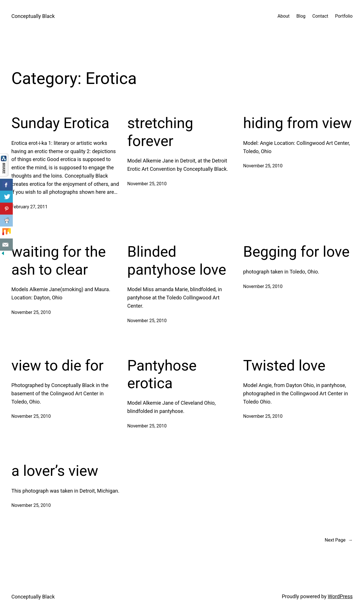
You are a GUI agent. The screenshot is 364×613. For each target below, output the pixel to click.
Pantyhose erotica (162, 374)
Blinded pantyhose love (177, 261)
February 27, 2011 (29, 207)
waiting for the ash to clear (59, 261)
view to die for (57, 366)
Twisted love (284, 366)
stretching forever (160, 132)
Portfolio (344, 16)
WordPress (340, 596)
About (284, 16)
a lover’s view (55, 471)
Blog (301, 16)
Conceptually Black (33, 16)
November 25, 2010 (147, 184)
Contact (320, 16)
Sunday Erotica (60, 123)
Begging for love (296, 252)
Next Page (339, 540)
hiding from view (297, 123)
